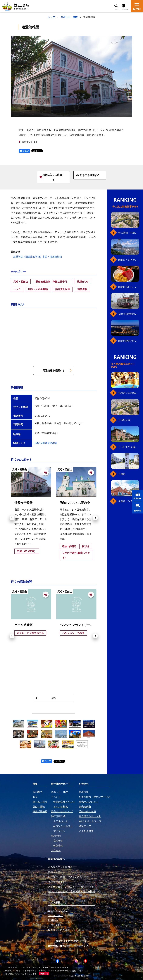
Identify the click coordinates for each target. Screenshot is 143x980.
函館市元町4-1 (29, 142)
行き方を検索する (88, 175)
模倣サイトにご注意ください (72, 941)
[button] (12, 518)
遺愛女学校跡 (24, 503)
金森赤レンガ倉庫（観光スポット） (129, 501)
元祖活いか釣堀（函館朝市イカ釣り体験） (129, 393)
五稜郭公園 (124, 420)
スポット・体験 (69, 17)
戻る (46, 698)
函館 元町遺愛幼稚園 (46, 443)
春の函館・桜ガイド (129, 233)
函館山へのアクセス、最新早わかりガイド (129, 260)
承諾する (44, 974)
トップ (51, 17)
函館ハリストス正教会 (75, 503)
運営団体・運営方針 (59, 946)
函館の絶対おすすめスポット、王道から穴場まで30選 (129, 341)
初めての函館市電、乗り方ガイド (129, 314)
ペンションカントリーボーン (79, 625)
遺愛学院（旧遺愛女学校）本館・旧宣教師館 (38, 257)
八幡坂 (122, 474)
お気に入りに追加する (52, 177)
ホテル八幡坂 (24, 625)
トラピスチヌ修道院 (129, 447)
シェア (24, 151)
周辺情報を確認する (57, 370)
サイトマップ (81, 946)
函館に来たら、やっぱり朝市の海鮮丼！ (129, 287)
